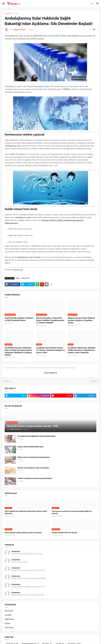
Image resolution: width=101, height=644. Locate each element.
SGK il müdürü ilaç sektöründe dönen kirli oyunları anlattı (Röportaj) (26, 512)
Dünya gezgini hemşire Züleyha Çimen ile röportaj (23, 533)
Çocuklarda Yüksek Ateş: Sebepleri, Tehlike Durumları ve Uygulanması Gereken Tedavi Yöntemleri (82, 350)
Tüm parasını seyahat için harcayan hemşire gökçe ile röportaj (72, 512)
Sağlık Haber (26, 278)
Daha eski (94, 381)
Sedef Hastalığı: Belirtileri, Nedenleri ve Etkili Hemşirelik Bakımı (19, 319)
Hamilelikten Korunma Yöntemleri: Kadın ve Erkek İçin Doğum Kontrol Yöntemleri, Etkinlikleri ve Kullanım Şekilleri (18, 351)
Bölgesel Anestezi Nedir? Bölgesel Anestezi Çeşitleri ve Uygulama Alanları (81, 320)
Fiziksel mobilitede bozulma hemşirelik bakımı (35, 478)
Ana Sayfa (8, 13)
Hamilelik (8, 615)
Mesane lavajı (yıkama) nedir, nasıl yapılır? (33, 468)
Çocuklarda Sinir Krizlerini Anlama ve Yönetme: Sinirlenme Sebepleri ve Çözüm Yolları (50, 350)
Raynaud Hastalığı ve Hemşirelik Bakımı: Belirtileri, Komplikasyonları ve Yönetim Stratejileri (50, 320)
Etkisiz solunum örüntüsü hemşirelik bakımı (34, 457)
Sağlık (16, 13)
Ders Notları (9, 611)
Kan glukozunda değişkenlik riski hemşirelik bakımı (37, 436)
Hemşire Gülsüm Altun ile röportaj (64, 533)
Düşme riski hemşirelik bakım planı (31, 447)
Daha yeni (7, 381)
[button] (3, 4)
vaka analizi (9, 628)
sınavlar (8, 623)
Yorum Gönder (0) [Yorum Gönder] (50, 373)
